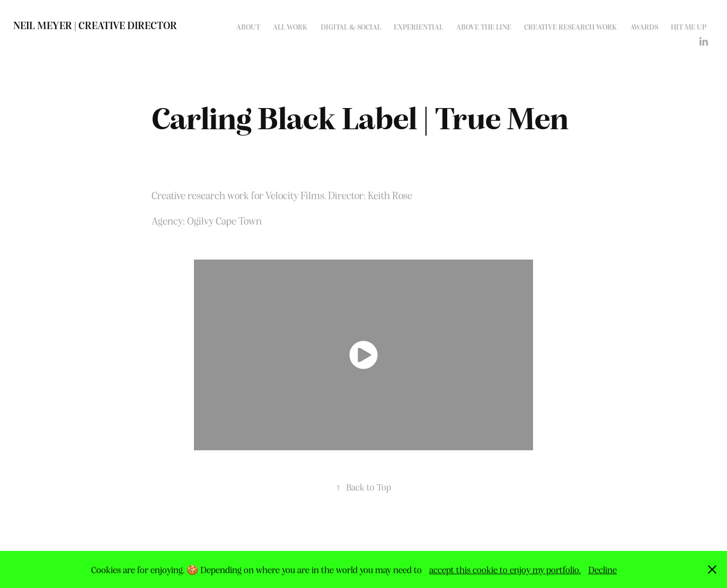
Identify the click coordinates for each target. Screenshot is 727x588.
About (248, 26)
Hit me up (689, 26)
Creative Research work (570, 26)
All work (290, 26)
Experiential (418, 26)
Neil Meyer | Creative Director (95, 25)
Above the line (484, 26)
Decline (602, 569)
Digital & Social (351, 26)
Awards (644, 26)
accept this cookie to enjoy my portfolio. (505, 569)
